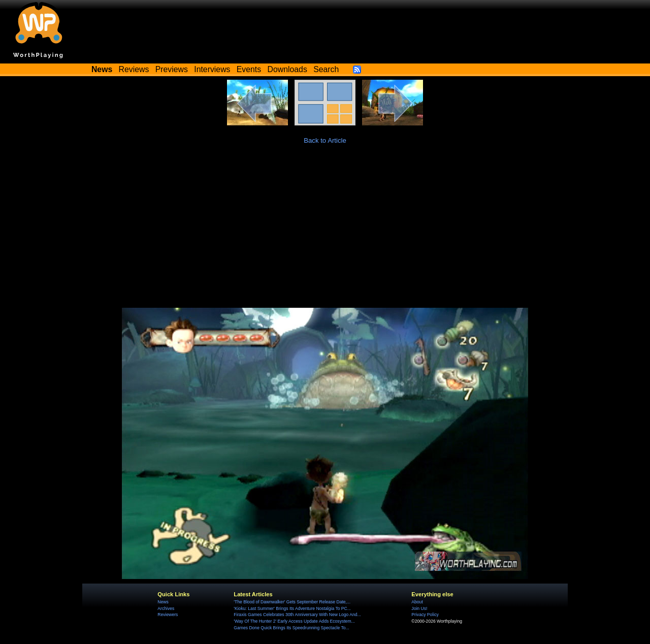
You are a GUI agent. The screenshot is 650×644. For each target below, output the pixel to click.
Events (249, 69)
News (163, 602)
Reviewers (168, 615)
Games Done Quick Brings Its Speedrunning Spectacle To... (291, 628)
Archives (166, 608)
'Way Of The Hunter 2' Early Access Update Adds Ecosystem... (294, 621)
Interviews (212, 69)
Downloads (287, 69)
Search (326, 69)
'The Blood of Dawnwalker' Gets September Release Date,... (292, 602)
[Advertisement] (325, 232)
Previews (172, 69)
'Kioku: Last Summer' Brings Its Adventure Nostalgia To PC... (292, 608)
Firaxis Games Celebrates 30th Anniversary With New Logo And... (297, 615)
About (417, 602)
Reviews (134, 69)
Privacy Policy (425, 615)
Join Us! (419, 608)
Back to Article (325, 140)
